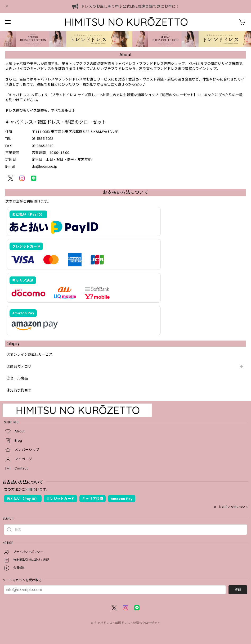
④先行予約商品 (19, 390)
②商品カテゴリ (19, 366)
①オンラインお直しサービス (30, 354)
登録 (238, 590)
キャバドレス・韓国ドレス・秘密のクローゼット (127, 623)
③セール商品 (17, 378)
